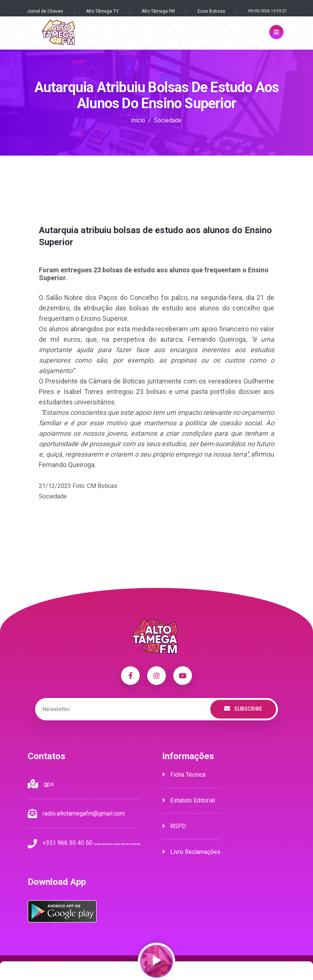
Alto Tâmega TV (102, 11)
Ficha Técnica (184, 775)
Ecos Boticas (211, 11)
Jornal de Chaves (45, 11)
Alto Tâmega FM (158, 11)
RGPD (174, 826)
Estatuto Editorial (188, 800)
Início (138, 120)
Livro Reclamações (191, 852)
